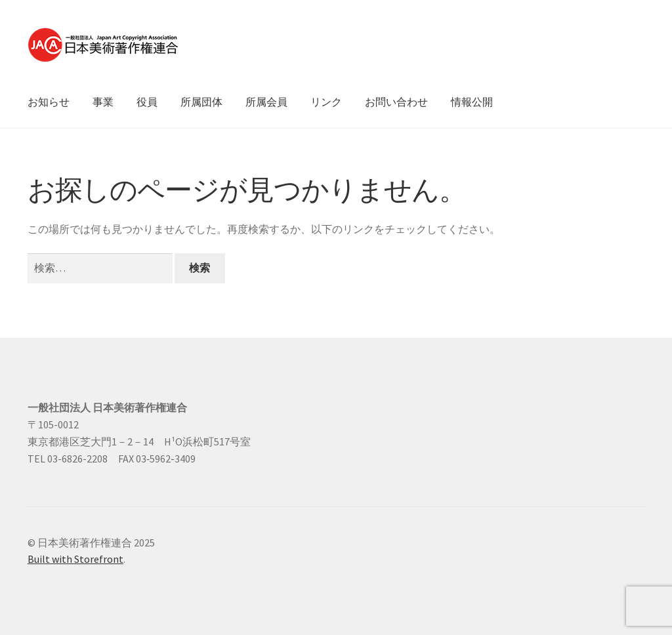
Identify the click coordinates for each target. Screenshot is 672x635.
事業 (103, 102)
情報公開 (472, 102)
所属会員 (266, 102)
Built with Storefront (75, 559)
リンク (326, 102)
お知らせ (49, 102)
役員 (147, 102)
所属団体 (201, 102)
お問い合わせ (396, 102)
